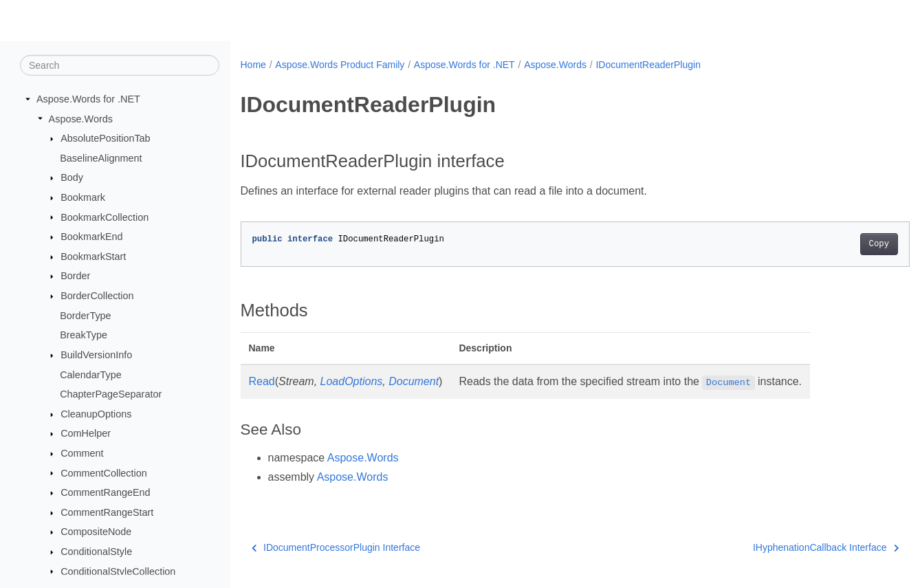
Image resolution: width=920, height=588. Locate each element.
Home (253, 65)
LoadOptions (352, 381)
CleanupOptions (96, 414)
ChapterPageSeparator (111, 394)
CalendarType (91, 374)
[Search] (120, 65)
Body (72, 177)
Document (414, 381)
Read (262, 381)
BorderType (85, 316)
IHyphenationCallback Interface (780, 547)
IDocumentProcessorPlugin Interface (336, 547)
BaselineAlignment (101, 158)
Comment (82, 453)
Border (75, 276)
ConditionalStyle (96, 552)
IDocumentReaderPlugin (648, 65)
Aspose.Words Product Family (340, 65)
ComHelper (86, 433)
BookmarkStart (93, 257)
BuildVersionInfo (96, 355)
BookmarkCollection (105, 217)
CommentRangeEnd (105, 492)
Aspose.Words (81, 118)
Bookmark (83, 197)
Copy (832, 244)
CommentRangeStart (107, 512)
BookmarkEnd (91, 237)
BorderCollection (97, 296)
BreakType (84, 335)
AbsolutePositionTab (105, 138)
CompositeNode (96, 532)
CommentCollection (104, 472)
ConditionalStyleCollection (118, 571)
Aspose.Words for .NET (88, 99)
